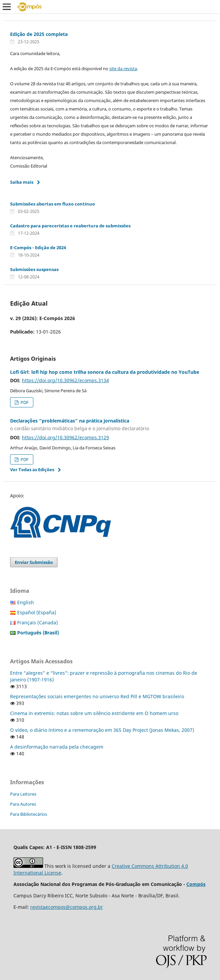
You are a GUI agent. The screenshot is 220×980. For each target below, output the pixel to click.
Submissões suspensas (34, 269)
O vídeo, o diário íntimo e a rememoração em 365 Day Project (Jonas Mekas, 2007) (102, 730)
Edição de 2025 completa (39, 34)
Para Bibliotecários (29, 814)
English (26, 602)
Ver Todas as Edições (32, 470)
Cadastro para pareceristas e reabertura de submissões (70, 226)
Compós (196, 884)
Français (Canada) (38, 622)
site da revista (123, 69)
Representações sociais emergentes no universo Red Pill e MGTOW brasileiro (97, 696)
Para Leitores (23, 794)
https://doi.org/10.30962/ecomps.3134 (65, 380)
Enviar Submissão (34, 562)
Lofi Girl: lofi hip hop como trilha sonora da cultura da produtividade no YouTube (105, 372)
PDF (24, 402)
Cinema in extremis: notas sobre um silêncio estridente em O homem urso (94, 713)
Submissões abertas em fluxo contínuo (52, 204)
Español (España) (37, 612)
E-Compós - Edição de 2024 (38, 248)
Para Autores (23, 804)
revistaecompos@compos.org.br (67, 907)
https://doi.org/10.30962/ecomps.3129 (65, 437)
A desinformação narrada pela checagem (57, 747)
